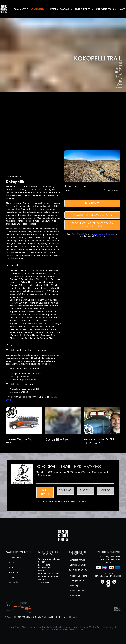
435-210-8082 (79, 234)
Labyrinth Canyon (78, 565)
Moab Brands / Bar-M (48, 577)
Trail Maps (75, 586)
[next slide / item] (118, 166)
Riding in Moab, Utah (78, 570)
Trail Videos (75, 595)
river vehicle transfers (74, 630)
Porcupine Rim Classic (48, 574)
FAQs (12, 563)
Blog (11, 567)
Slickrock (42, 580)
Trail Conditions (77, 591)
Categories (14, 572)
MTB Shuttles (38, 9)
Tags (12, 577)
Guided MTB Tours (105, 9)
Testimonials (15, 558)
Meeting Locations (60, 9)
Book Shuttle (21, 9)
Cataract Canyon (78, 560)
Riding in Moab (77, 581)
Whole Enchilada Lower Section (49, 560)
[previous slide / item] (66, 166)
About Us (14, 582)
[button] (79, 178)
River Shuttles (83, 9)
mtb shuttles (106, 627)
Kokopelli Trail (45, 568)
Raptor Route (44, 565)
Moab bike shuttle (44, 627)
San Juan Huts (45, 582)
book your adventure (104, 234)
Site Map (72, 617)
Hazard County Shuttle (18, 552)
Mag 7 (41, 571)
